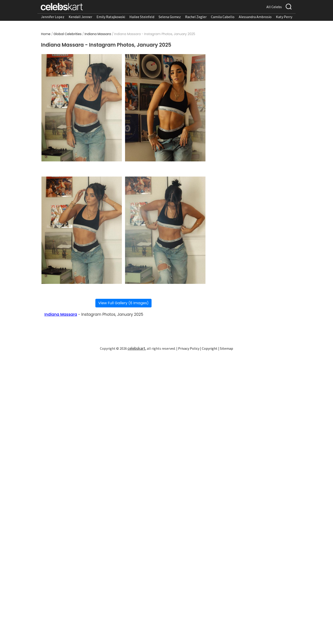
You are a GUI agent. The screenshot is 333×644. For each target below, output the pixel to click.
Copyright (210, 348)
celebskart (136, 348)
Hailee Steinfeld (142, 17)
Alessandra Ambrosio (255, 17)
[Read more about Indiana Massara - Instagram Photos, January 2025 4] (165, 230)
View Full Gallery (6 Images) (123, 303)
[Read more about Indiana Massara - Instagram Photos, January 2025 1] (82, 108)
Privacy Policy (189, 348)
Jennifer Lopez (53, 17)
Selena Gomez (170, 17)
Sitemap (227, 348)
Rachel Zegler (196, 17)
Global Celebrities (68, 34)
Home (46, 34)
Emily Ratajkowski (111, 17)
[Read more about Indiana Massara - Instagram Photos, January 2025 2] (165, 108)
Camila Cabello (223, 17)
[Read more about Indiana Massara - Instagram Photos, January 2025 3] (82, 230)
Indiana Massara (98, 34)
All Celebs (274, 7)
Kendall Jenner (80, 17)
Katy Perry (284, 17)
